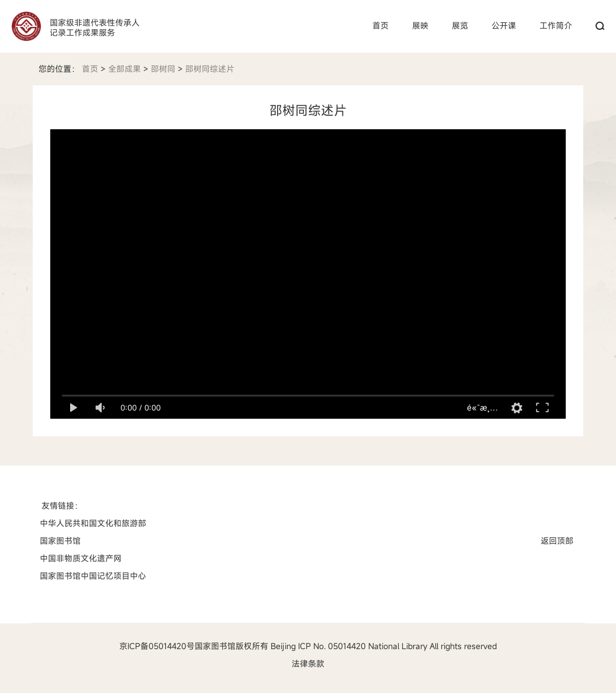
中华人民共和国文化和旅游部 (93, 523)
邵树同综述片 (210, 69)
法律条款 (308, 663)
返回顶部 (557, 541)
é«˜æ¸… (482, 407)
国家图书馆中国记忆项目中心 (93, 576)
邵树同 (163, 69)
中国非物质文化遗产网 (81, 558)
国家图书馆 (60, 541)
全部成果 (124, 69)
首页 (90, 69)
